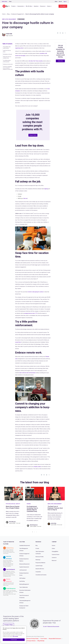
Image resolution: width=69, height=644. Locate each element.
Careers (54, 546)
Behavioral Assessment (24, 564)
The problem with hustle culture (7, 47)
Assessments (21, 6)
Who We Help (29, 6)
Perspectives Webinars (40, 563)
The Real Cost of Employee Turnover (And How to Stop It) (55, 508)
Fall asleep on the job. (8, 54)
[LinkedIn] (58, 33)
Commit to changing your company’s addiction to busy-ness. (8, 68)
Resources (43, 6)
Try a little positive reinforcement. (7, 61)
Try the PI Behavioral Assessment (51, 627)
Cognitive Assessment (24, 567)
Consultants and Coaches (41, 575)
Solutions (22, 542)
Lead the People (39, 566)
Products (13, 6)
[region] (14, 635)
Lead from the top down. (7, 51)
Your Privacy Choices (30, 641)
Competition (38, 572)
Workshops (38, 560)
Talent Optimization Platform (9, 543)
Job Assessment (23, 570)
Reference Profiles (40, 557)
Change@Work (55, 551)
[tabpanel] (14, 507)
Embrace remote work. (8, 64)
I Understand (14, 640)
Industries (36, 6)
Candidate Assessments (25, 546)
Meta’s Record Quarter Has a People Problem (13, 507)
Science (49, 6)
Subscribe (60, 61)
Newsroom (54, 561)
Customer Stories (56, 555)
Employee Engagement (17, 14)
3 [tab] (37, 532)
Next (67, 508)
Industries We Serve (40, 569)
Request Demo (33, 135)
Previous (2, 508)
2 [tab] (34, 532)
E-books (37, 548)
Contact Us (54, 558)
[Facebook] (60, 33)
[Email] (63, 33)
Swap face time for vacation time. (7, 57)
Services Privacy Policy (32, 639)
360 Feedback (22, 578)
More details (15, 636)
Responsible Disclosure (55, 639)
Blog (8, 14)
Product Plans (9, 625)
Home (4, 14)
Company (54, 542)
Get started (63, 6)
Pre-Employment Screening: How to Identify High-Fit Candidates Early (32, 509)
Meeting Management (24, 584)
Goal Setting (22, 581)
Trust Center (44, 639)
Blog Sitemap (41, 641)
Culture (53, 548)
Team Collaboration (24, 587)
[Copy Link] (65, 33)
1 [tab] (32, 532)
